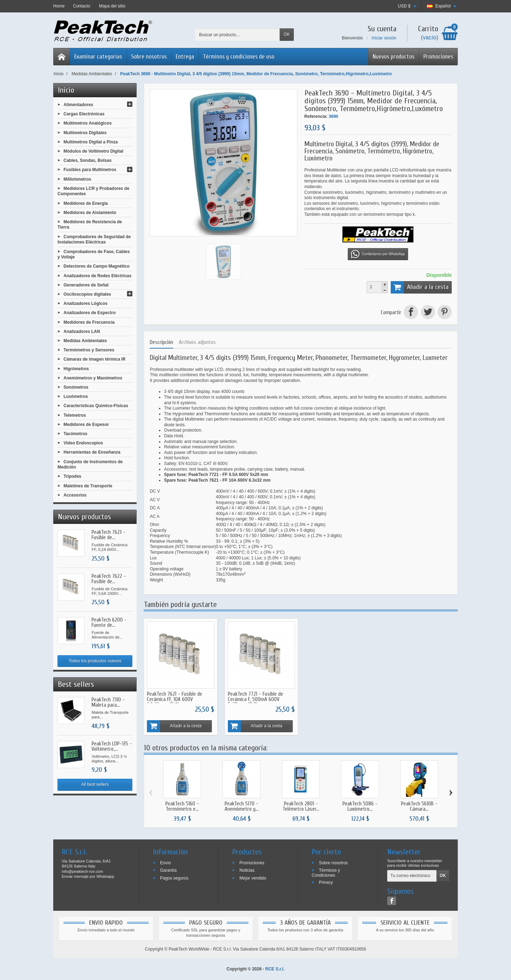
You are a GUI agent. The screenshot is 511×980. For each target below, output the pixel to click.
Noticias (247, 870)
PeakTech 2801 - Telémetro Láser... (301, 806)
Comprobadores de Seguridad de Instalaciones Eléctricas (94, 239)
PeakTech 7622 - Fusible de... (109, 579)
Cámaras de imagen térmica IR (95, 359)
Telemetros (75, 415)
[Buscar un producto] (237, 35)
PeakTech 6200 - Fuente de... (109, 623)
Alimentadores (78, 105)
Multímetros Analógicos (88, 123)
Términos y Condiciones (326, 872)
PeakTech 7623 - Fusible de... (109, 535)
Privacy (326, 882)
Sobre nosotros (149, 57)
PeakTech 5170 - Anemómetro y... (242, 806)
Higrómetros (76, 368)
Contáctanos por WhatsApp (378, 254)
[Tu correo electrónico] (412, 875)
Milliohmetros (77, 179)
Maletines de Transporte (88, 486)
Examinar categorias (98, 57)
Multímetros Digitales (85, 132)
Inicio (66, 90)
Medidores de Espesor (86, 424)
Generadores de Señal (86, 285)
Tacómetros (75, 434)
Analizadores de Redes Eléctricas (97, 275)
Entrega (185, 57)
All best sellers (95, 784)
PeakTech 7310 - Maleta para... (108, 702)
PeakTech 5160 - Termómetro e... (182, 806)
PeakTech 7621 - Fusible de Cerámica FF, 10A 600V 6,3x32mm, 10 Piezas (175, 699)
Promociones (438, 57)
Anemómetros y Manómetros (93, 378)
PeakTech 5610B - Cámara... (419, 806)
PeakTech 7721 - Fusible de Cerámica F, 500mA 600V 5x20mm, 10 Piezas (255, 699)
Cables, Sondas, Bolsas (87, 160)
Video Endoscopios (83, 443)
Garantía (168, 870)
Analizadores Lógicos (86, 303)
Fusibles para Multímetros (90, 170)
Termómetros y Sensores (89, 350)
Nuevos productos (394, 57)
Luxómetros (76, 396)
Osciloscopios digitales (87, 294)
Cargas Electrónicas (84, 114)
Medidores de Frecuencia (89, 322)
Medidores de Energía (86, 203)
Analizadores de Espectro (90, 313)
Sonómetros (76, 387)
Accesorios (75, 495)
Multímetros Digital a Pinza (91, 142)
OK (287, 34)
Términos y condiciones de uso (239, 57)
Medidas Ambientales (85, 341)
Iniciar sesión (384, 38)
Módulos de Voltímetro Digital (93, 151)
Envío (166, 862)
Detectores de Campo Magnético (97, 266)
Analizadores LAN (82, 331)
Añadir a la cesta (420, 287)
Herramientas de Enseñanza (92, 452)
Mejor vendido (253, 877)
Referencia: (316, 116)
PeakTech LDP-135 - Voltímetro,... (112, 746)
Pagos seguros (174, 877)
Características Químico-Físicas (96, 406)
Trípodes (72, 476)
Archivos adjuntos (197, 342)
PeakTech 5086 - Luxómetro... (360, 806)
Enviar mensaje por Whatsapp (88, 876)
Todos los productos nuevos (95, 661)
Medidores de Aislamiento (90, 212)
